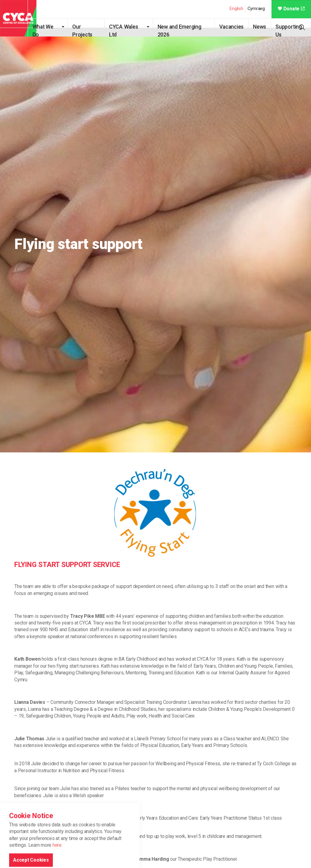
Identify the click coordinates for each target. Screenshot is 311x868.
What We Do (51, 30)
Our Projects (90, 30)
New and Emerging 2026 (183, 30)
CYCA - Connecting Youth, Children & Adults (18, 18)
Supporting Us (290, 30)
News (261, 27)
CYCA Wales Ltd (129, 30)
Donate (291, 9)
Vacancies (233, 27)
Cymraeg (256, 9)
